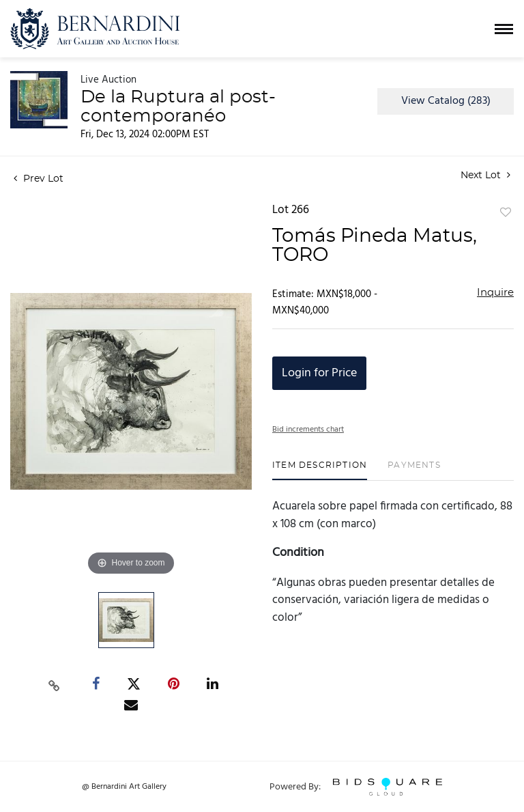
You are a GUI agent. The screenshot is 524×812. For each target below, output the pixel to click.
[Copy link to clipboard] (55, 684)
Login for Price (319, 373)
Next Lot (485, 175)
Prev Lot (39, 179)
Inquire (495, 293)
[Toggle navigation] (504, 29)
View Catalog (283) (446, 101)
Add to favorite (506, 213)
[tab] (320, 470)
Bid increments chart (308, 430)
